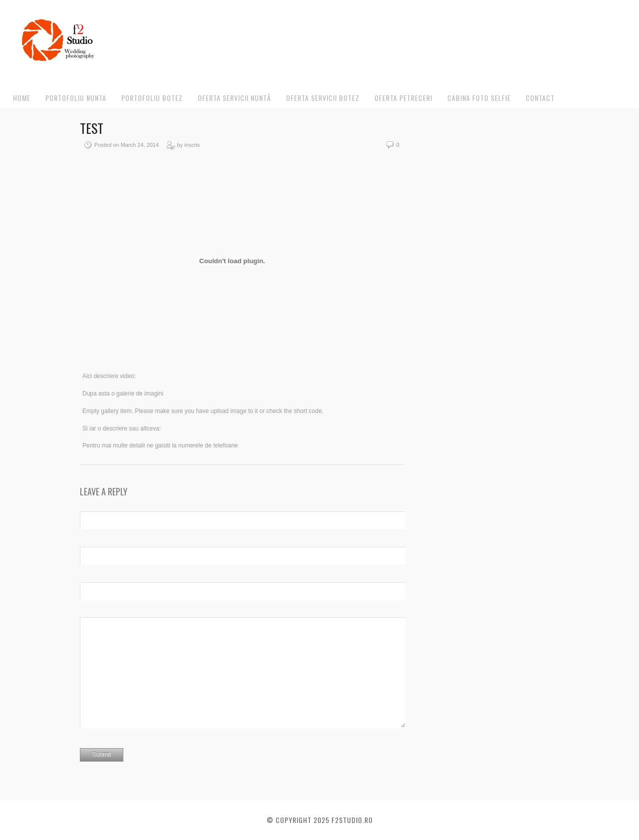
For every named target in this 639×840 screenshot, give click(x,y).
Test (92, 128)
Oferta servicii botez (323, 98)
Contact (540, 98)
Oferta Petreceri (403, 98)
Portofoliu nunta (76, 98)
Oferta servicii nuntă (234, 98)
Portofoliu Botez (152, 98)
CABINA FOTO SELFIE (479, 98)
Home (22, 98)
